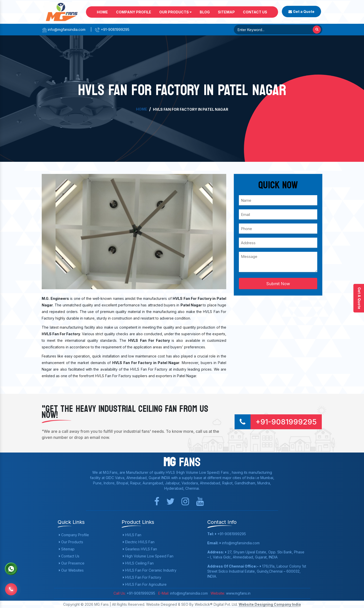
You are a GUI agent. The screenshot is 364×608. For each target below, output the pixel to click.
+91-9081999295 (112, 29)
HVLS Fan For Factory (142, 577)
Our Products (175, 12)
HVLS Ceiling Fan (138, 563)
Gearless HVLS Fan (140, 549)
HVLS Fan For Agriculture (145, 584)
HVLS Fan (132, 535)
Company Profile (134, 12)
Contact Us (255, 12)
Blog (205, 12)
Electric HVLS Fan (139, 542)
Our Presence (72, 563)
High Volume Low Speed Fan (148, 556)
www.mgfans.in (238, 593)
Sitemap (226, 12)
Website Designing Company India (270, 604)
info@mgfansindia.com (64, 29)
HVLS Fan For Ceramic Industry (150, 570)
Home (102, 12)
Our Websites (71, 570)
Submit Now (278, 284)
